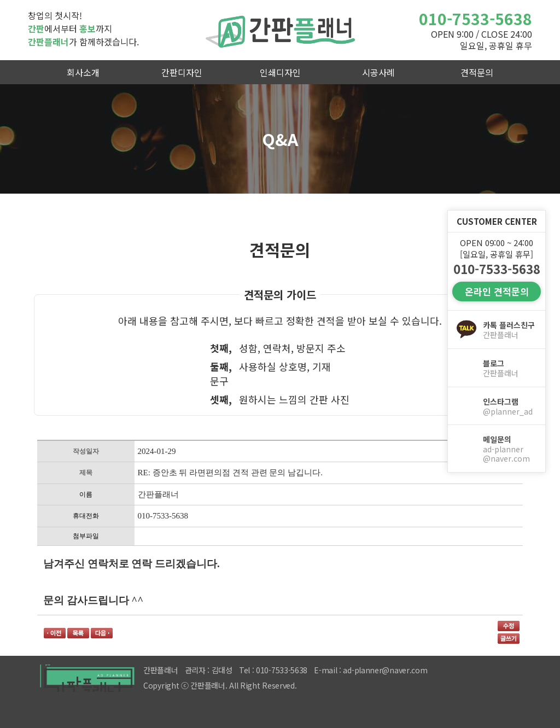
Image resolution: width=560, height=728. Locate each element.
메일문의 (510, 449)
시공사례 (378, 72)
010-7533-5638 (476, 19)
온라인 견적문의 (497, 291)
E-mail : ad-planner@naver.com (371, 670)
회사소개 (83, 72)
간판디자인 (182, 72)
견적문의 (477, 72)
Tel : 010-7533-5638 (273, 670)
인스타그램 (510, 406)
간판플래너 (280, 30)
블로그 (510, 368)
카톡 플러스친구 (510, 330)
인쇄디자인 (280, 72)
